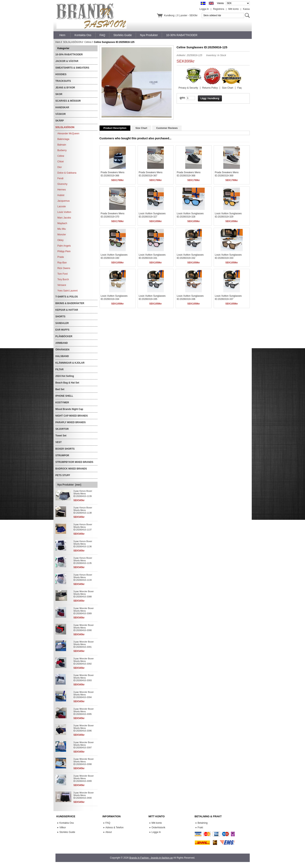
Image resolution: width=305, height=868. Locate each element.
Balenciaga (63, 139)
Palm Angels (64, 246)
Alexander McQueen (68, 134)
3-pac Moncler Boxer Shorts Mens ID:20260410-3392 (84, 661)
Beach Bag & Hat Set (67, 383)
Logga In (204, 9)
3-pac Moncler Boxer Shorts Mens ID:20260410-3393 (84, 678)
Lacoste (62, 206)
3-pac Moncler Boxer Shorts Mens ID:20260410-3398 (84, 762)
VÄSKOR (61, 114)
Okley (61, 240)
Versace (62, 285)
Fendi (60, 178)
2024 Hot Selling (65, 376)
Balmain (62, 145)
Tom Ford (63, 274)
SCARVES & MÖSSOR (68, 101)
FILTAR (60, 369)
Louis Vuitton (64, 212)
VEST (59, 442)
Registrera (219, 9)
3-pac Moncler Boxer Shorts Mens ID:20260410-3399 (84, 778)
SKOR (59, 94)
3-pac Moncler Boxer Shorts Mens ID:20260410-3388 (84, 594)
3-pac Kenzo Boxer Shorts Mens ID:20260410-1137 (83, 527)
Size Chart (227, 88)
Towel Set (61, 436)
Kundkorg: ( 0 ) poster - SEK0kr (181, 15)
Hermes (62, 190)
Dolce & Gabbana (67, 173)
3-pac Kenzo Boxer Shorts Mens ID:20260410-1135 (83, 560)
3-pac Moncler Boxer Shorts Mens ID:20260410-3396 (84, 728)
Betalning (203, 823)
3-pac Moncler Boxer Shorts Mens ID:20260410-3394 (84, 695)
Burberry (62, 150)
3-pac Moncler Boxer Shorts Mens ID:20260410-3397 (84, 745)
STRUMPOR (62, 455)
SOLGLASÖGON (72, 42)
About (109, 832)
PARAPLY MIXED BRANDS (71, 422)
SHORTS (60, 317)
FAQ (108, 823)
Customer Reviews (167, 128)
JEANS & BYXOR (65, 88)
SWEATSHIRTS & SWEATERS (72, 68)
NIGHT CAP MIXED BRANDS (72, 416)
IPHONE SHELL (64, 396)
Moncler (62, 235)
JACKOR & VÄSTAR (67, 61)
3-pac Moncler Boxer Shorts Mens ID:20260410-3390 (84, 628)
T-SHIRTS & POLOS (67, 297)
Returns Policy (210, 88)
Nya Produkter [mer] (69, 485)
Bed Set (60, 389)
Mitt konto (234, 9)
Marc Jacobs (64, 218)
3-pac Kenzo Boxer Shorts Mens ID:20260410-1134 (83, 577)
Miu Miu (62, 229)
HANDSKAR (62, 107)
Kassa (246, 9)
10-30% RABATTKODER (69, 55)
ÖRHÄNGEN (62, 350)
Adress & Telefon (115, 828)
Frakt (200, 828)
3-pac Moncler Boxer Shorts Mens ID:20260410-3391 (84, 644)
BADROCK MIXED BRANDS (71, 469)
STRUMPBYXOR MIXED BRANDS (74, 462)
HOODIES (61, 74)
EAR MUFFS (62, 330)
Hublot (61, 195)
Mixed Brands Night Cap (69, 409)
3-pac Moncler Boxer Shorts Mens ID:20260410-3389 (84, 611)
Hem (62, 35)
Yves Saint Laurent (68, 291)
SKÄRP (60, 121)
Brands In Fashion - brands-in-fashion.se (151, 858)
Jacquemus (64, 201)
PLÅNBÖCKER (64, 336)
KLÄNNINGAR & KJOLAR (70, 363)
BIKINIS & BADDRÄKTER (70, 303)
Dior (60, 167)
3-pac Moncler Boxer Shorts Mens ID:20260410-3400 (84, 795)
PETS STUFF (63, 475)
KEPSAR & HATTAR (67, 310)
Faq (239, 88)
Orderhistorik (159, 828)
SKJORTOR (62, 429)
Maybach (62, 223)
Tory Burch (63, 279)
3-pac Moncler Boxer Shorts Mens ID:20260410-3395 (84, 711)
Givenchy (62, 184)
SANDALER (62, 323)
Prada (61, 257)
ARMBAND (62, 343)
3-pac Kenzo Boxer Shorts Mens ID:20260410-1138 (83, 510)
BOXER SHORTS (65, 449)
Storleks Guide (67, 832)
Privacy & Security (188, 88)
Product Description (115, 128)
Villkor (63, 828)
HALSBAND (62, 356)
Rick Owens (64, 268)
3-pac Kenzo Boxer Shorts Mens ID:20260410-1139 (83, 494)
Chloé (61, 162)
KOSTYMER (62, 403)
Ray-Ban (62, 263)
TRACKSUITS (63, 81)
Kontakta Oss (67, 823)
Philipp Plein (64, 251)
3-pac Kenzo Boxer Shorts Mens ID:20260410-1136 (83, 544)
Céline (88, 42)
